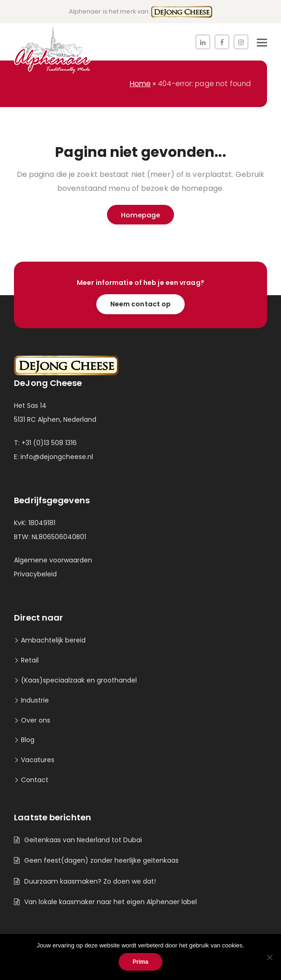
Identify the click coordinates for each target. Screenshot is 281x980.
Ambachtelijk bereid (53, 640)
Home (140, 84)
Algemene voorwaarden (53, 560)
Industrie (35, 700)
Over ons (36, 720)
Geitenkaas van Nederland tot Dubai (83, 840)
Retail (30, 660)
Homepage (141, 215)
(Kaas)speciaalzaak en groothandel (79, 680)
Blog (28, 740)
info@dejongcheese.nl (57, 457)
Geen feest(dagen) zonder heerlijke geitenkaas (101, 860)
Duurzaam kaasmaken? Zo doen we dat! (90, 881)
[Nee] (269, 957)
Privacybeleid (35, 574)
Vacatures (38, 760)
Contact (35, 780)
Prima (140, 962)
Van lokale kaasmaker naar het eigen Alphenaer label (110, 902)
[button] (262, 43)
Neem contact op (141, 304)
